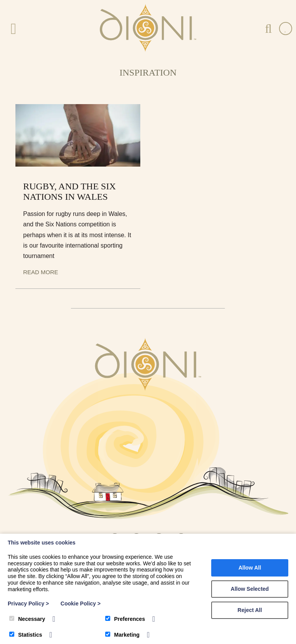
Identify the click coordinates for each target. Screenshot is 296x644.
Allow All (250, 568)
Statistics (26, 635)
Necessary (27, 619)
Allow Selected (250, 589)
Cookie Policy (81, 604)
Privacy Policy (28, 604)
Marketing (122, 635)
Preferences (125, 619)
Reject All (250, 610)
